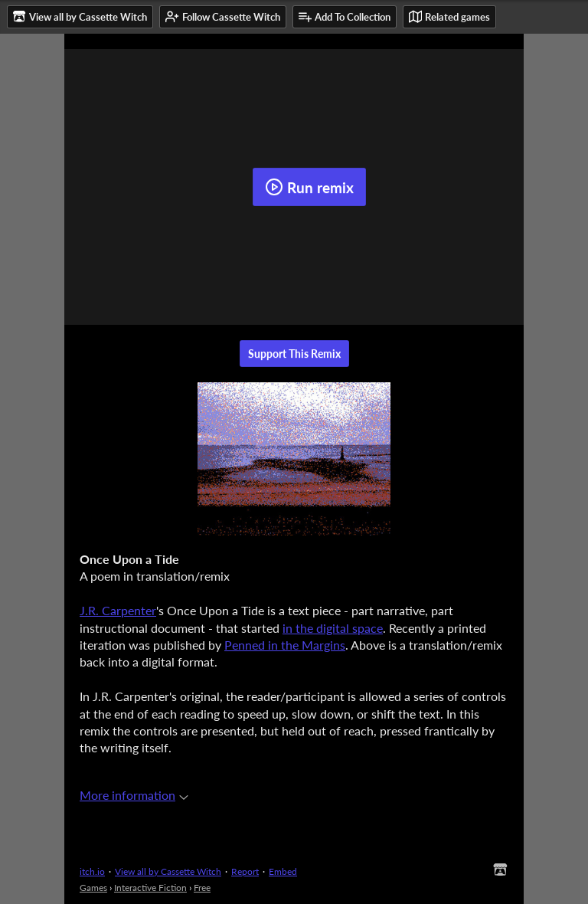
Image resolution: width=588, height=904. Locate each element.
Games (93, 888)
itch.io (92, 871)
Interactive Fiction (150, 888)
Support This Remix (294, 354)
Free (202, 888)
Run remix (309, 187)
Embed (283, 871)
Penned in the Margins (285, 645)
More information (134, 795)
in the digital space (333, 628)
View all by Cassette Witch (168, 871)
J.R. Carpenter (118, 610)
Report (245, 871)
